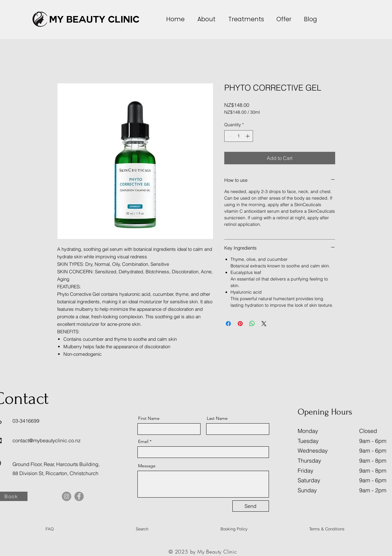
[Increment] (248, 136)
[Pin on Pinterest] (240, 324)
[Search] (142, 529)
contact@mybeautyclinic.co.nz (47, 440)
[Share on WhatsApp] (252, 324)
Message (147, 466)
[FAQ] (50, 529)
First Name (149, 418)
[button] (208, 19)
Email (143, 441)
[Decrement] (229, 136)
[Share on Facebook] (228, 324)
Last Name (217, 418)
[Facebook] (79, 496)
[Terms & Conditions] (327, 529)
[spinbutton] (239, 136)
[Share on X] (264, 324)
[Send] (251, 506)
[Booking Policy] (234, 529)
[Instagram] (67, 496)
